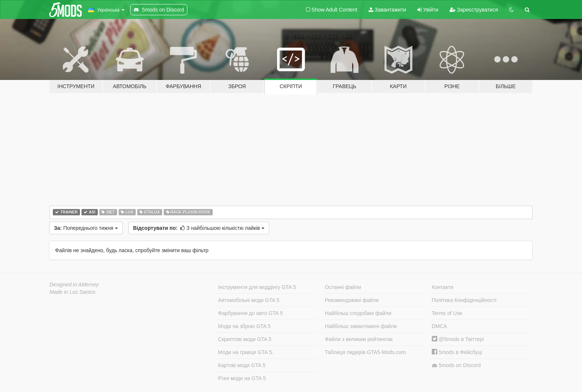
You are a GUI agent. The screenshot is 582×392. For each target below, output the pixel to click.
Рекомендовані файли (352, 300)
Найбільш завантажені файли (361, 326)
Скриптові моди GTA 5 (245, 339)
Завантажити (387, 10)
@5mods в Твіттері (458, 339)
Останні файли (343, 287)
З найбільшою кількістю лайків (199, 228)
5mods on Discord (456, 365)
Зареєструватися (474, 10)
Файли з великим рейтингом (359, 339)
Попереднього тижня (86, 228)
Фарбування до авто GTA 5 (250, 313)
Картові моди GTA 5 (242, 365)
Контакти (443, 287)
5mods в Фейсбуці (457, 352)
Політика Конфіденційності (464, 300)
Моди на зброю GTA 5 (244, 326)
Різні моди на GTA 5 (242, 378)
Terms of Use (447, 313)
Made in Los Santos (73, 292)
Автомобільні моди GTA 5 (249, 300)
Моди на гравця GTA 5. (246, 352)
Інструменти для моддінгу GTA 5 (257, 287)
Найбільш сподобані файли (358, 313)
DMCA (439, 326)
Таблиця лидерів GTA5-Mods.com (366, 352)
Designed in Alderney (74, 285)
